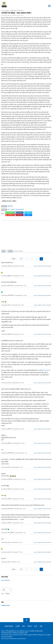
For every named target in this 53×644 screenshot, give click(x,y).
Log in (4, 251)
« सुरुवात (13, 259)
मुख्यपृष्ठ (8, 11)
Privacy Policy (13, 639)
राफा (9, 210)
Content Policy (22, 639)
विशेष (24, 626)
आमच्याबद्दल (21, 633)
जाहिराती (29, 626)
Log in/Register (6, 580)
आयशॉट (12, 210)
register (10, 251)
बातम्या (36, 626)
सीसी (41, 626)
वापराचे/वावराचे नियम (6, 633)
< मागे (21, 259)
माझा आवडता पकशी (19, 210)
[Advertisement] (26, 234)
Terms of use (5, 639)
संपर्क (26, 633)
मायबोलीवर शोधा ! (6, 606)
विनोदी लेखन (10, 206)
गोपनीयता (15, 633)
